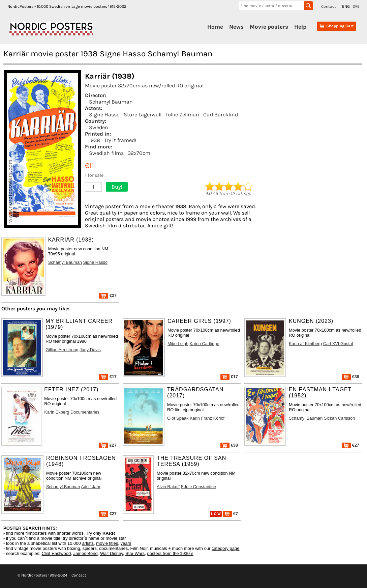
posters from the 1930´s (170, 553)
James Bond (85, 553)
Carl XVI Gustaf (338, 344)
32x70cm (139, 153)
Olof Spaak (178, 418)
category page (225, 548)
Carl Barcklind (221, 115)
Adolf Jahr (91, 487)
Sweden (99, 127)
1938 (95, 140)
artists (88, 543)
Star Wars (135, 553)
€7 (230, 514)
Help (300, 27)
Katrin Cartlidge (204, 344)
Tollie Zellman (182, 115)
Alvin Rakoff (168, 487)
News (236, 27)
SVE (356, 6)
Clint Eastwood (56, 553)
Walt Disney (112, 553)
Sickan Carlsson (339, 418)
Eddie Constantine (199, 487)
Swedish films (106, 153)
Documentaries (85, 412)
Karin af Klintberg (305, 344)
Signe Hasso (104, 115)
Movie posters (269, 27)
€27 (108, 295)
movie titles (107, 543)
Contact (329, 6)
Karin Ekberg (57, 412)
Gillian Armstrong (62, 350)
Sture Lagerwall (143, 115)
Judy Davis (90, 350)
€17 (108, 377)
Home (215, 27)
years (126, 543)
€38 (350, 377)
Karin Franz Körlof (207, 418)
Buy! (117, 187)
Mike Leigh (178, 344)
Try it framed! (120, 140)
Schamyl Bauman (111, 102)
